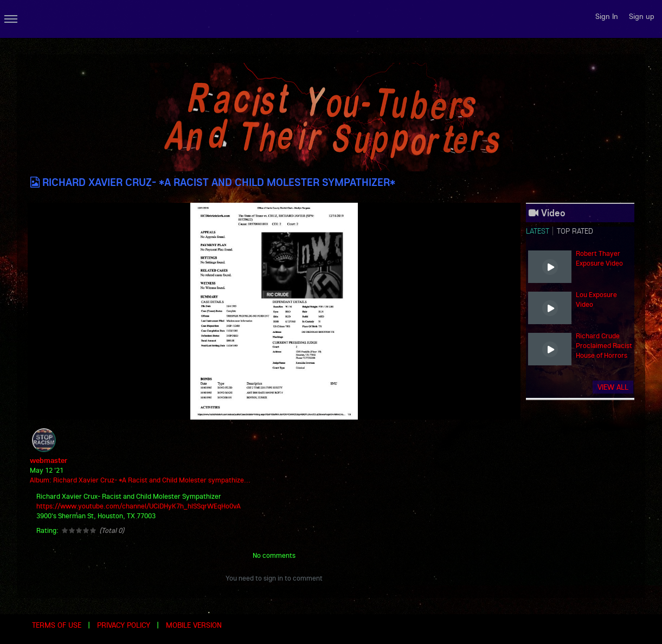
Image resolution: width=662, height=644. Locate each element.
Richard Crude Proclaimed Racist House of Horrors (604, 345)
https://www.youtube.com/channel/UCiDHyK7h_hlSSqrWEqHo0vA (139, 506)
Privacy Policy (124, 625)
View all (613, 387)
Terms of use (57, 625)
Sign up (642, 16)
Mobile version (194, 625)
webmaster (49, 460)
